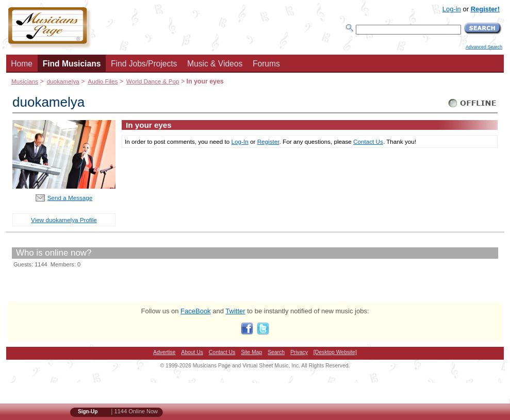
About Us (192, 352)
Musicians (25, 81)
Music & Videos (215, 64)
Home (22, 64)
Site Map (251, 352)
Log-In (240, 141)
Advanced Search (484, 47)
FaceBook (196, 311)
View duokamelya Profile (64, 220)
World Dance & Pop (153, 81)
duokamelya (63, 81)
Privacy (299, 352)
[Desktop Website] (335, 352)
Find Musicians (72, 64)
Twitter (235, 311)
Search (276, 352)
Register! (485, 9)
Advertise (164, 352)
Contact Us (368, 141)
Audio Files (103, 81)
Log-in (452, 9)
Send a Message (70, 198)
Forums (266, 64)
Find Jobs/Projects (144, 64)
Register (268, 141)
